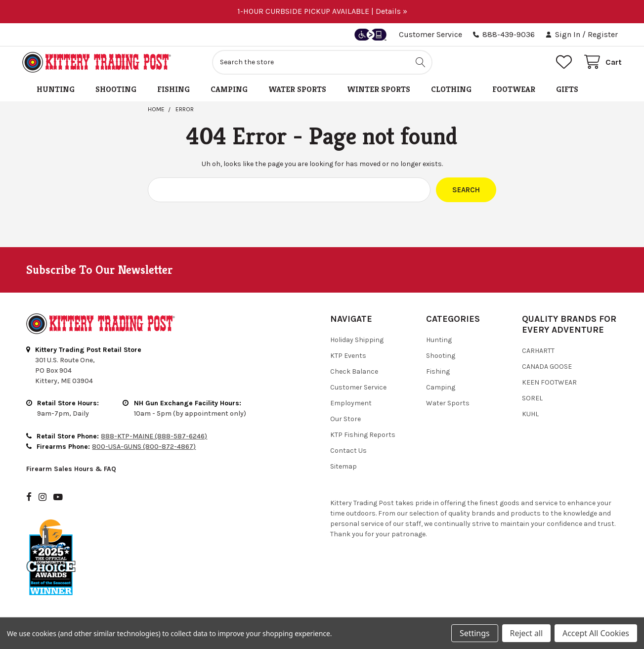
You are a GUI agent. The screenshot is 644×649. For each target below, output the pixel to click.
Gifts (567, 93)
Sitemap (343, 470)
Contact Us (348, 454)
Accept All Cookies (596, 633)
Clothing (451, 93)
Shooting (116, 93)
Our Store (345, 423)
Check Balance (354, 375)
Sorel (532, 402)
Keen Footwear (549, 386)
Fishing (173, 93)
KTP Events (348, 360)
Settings (474, 633)
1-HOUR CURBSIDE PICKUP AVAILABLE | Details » (322, 11)
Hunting (56, 93)
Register (603, 34)
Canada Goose (547, 370)
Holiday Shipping (357, 344)
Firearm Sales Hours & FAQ (71, 473)
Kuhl (530, 418)
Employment (351, 407)
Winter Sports (379, 93)
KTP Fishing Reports (363, 439)
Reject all (526, 633)
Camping (229, 93)
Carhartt (538, 355)
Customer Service (430, 34)
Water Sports (297, 93)
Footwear (514, 93)
